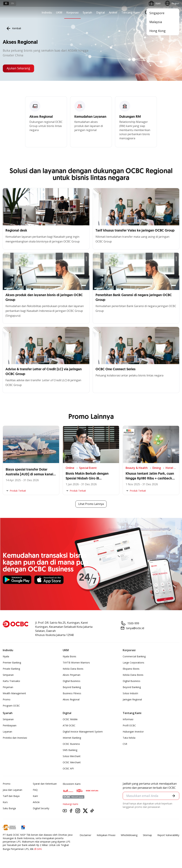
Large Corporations (133, 663)
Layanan (7, 732)
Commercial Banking (134, 656)
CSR (125, 744)
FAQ (35, 790)
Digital (100, 12)
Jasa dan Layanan (12, 790)
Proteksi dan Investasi (15, 738)
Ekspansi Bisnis (131, 669)
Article (36, 802)
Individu (47, 12)
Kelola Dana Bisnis (73, 669)
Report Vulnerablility (168, 835)
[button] (173, 796)
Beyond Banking (72, 687)
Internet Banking (72, 738)
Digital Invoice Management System (83, 732)
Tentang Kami (131, 12)
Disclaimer (85, 835)
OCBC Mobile (70, 719)
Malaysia (156, 22)
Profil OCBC (129, 725)
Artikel (113, 12)
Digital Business (72, 681)
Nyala (6, 656)
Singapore (157, 13)
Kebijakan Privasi (106, 835)
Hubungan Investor (133, 732)
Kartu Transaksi (11, 681)
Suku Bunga (9, 808)
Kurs (5, 802)
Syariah (87, 12)
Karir (35, 796)
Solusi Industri (130, 693)
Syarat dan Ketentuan (45, 784)
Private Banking (11, 669)
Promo (7, 699)
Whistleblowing (129, 835)
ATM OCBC (69, 725)
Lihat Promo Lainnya (91, 504)
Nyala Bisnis (69, 656)
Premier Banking (12, 663)
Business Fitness (72, 693)
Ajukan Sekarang (19, 69)
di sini (38, 849)
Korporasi (72, 12)
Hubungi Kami (70, 804)
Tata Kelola (129, 738)
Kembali (13, 28)
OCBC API (68, 768)
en (13, 3)
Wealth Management (14, 693)
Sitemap (147, 835)
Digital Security (41, 808)
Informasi (128, 719)
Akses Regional (71, 699)
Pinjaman (8, 687)
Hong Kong (157, 31)
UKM (59, 12)
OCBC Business (71, 744)
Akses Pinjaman (72, 675)
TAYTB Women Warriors (76, 663)
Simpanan (8, 675)
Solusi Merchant (72, 756)
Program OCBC (11, 706)
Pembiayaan (10, 725)
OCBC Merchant (72, 762)
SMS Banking (70, 750)
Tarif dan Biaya (11, 796)
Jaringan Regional (132, 699)
